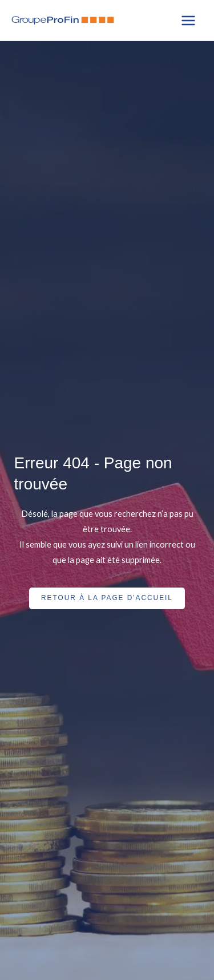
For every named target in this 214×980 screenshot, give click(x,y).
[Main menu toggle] (188, 21)
